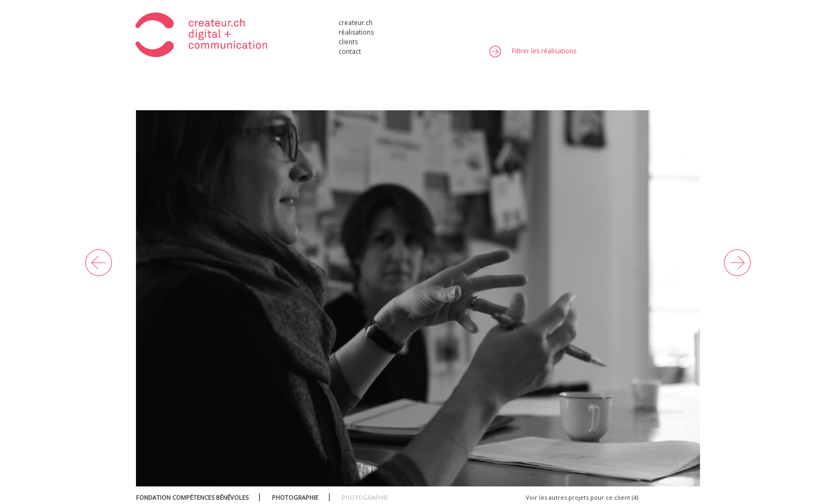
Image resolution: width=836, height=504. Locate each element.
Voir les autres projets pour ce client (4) (582, 497)
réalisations (356, 32)
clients (348, 41)
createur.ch (356, 22)
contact (350, 51)
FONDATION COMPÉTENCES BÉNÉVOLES (192, 497)
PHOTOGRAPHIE (295, 497)
